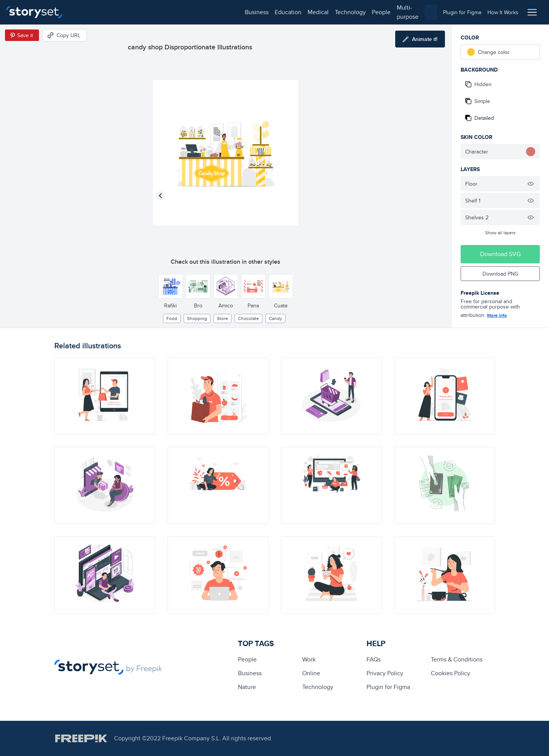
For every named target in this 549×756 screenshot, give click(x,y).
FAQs (374, 659)
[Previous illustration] (160, 196)
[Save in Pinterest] (22, 35)
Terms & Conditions (457, 659)
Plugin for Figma (388, 687)
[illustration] (105, 396)
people (211, 12)
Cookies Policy (450, 673)
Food (172, 318)
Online (311, 673)
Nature (247, 687)
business (86, 12)
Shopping (197, 318)
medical (148, 12)
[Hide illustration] (531, 184)
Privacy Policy (385, 673)
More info (497, 315)
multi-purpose (245, 12)
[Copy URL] (65, 35)
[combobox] (353, 12)
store (222, 318)
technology (180, 12)
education (118, 12)
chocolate (248, 318)
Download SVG (500, 254)
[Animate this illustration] (420, 39)
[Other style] (171, 286)
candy (275, 318)
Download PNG (500, 274)
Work (309, 659)
